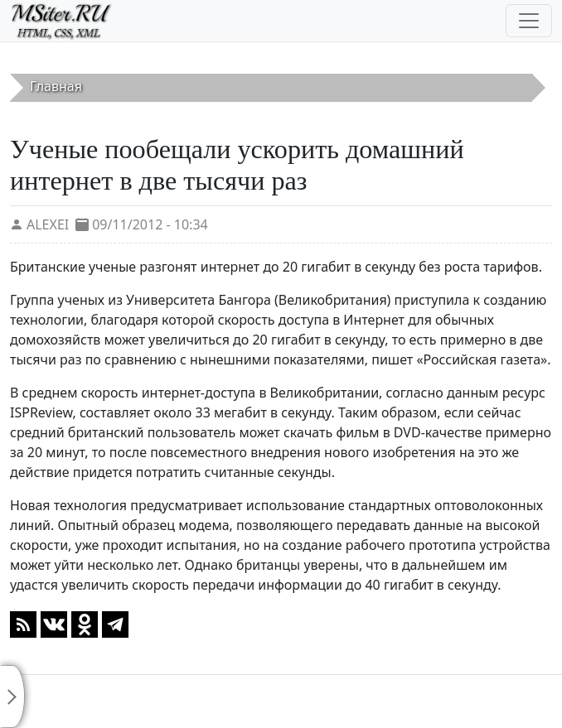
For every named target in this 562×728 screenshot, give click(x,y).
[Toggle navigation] (529, 21)
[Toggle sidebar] (12, 697)
